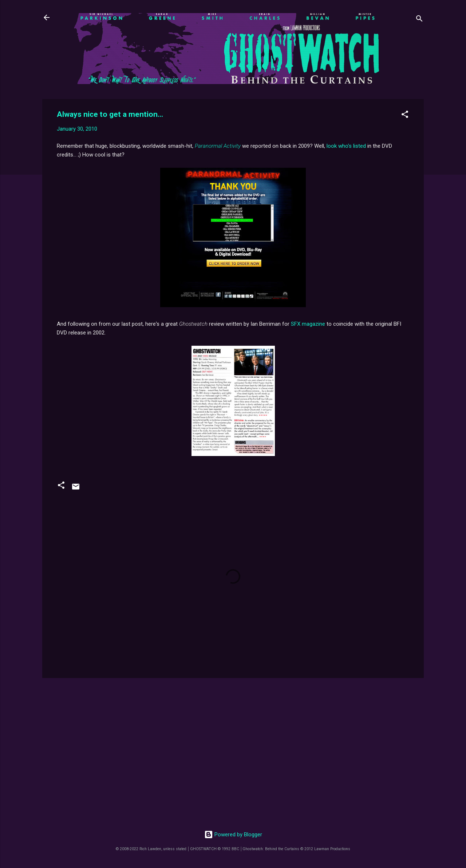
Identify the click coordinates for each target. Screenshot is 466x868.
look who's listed (346, 146)
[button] (405, 116)
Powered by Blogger (233, 835)
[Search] (419, 20)
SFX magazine (308, 324)
